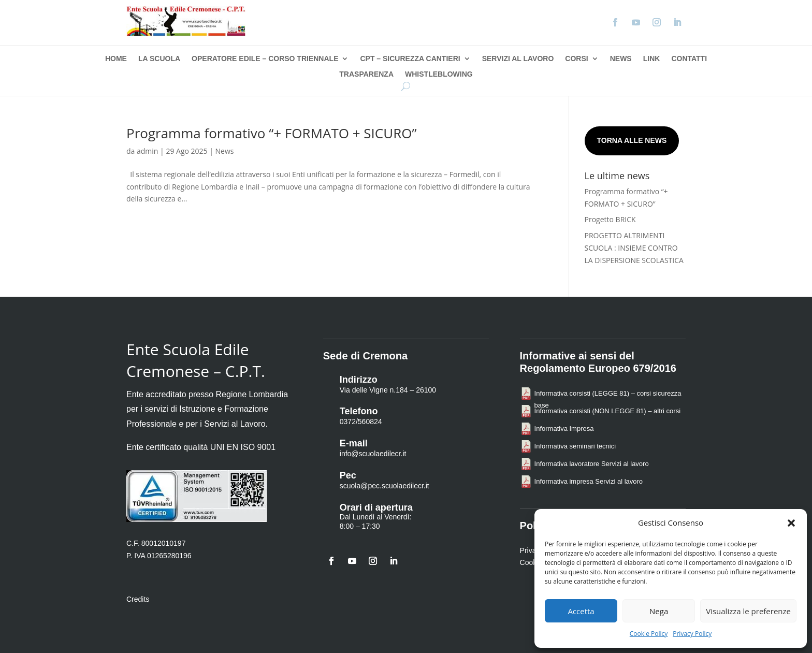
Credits (138, 599)
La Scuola (159, 59)
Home (116, 59)
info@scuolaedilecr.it (373, 454)
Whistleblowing (439, 74)
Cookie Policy (649, 634)
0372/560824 (361, 422)
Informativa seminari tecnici (575, 446)
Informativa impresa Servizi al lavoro (589, 481)
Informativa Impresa (564, 429)
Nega (659, 611)
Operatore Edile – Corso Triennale (265, 59)
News (621, 59)
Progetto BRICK (610, 219)
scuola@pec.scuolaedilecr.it (385, 486)
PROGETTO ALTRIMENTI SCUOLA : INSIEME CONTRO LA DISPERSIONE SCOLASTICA (634, 248)
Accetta (581, 611)
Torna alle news (632, 140)
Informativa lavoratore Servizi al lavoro (592, 464)
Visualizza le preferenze (748, 611)
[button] (791, 523)
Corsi (576, 59)
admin (147, 151)
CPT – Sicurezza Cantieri (410, 59)
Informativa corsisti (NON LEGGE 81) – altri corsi (607, 411)
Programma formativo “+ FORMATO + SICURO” (272, 133)
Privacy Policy (692, 634)
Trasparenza (366, 74)
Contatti (689, 59)
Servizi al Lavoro (518, 59)
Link (652, 59)
